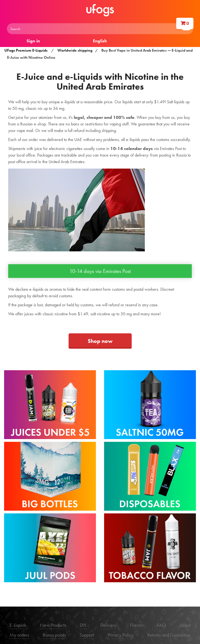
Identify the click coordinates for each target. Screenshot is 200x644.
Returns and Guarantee (169, 635)
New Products (53, 625)
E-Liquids (18, 625)
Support (87, 635)
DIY (83, 625)
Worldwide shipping (75, 50)
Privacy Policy (121, 635)
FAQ (161, 625)
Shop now (100, 341)
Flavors (137, 625)
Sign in (33, 41)
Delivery (108, 625)
